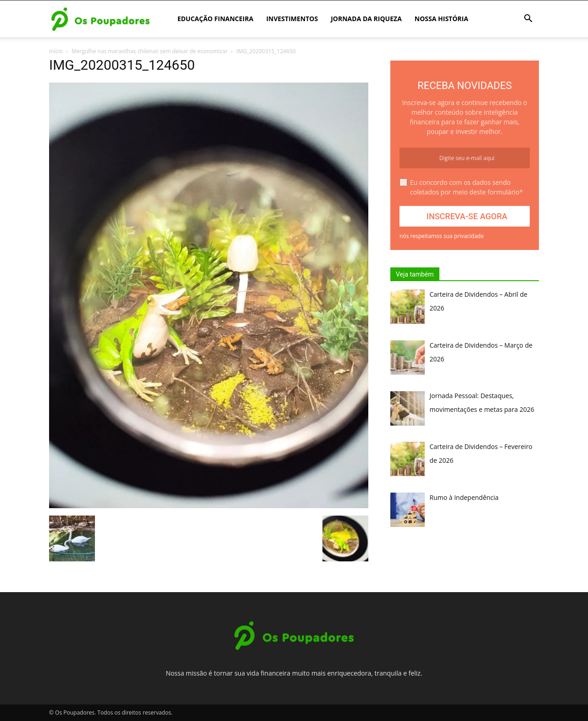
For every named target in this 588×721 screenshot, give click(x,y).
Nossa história (441, 19)
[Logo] (100, 19)
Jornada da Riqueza (366, 19)
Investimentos (292, 19)
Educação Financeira (216, 19)
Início (56, 51)
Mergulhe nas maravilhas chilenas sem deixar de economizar (150, 51)
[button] (528, 19)
